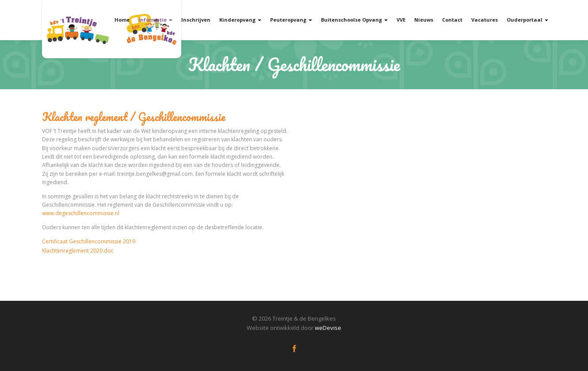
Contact (452, 20)
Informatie (155, 20)
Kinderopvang (240, 20)
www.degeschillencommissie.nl (81, 213)
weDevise (328, 328)
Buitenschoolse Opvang (354, 20)
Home (122, 20)
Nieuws (424, 20)
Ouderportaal (527, 20)
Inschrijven (196, 20)
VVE (401, 20)
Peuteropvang (291, 20)
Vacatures (485, 20)
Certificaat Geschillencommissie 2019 (89, 241)
